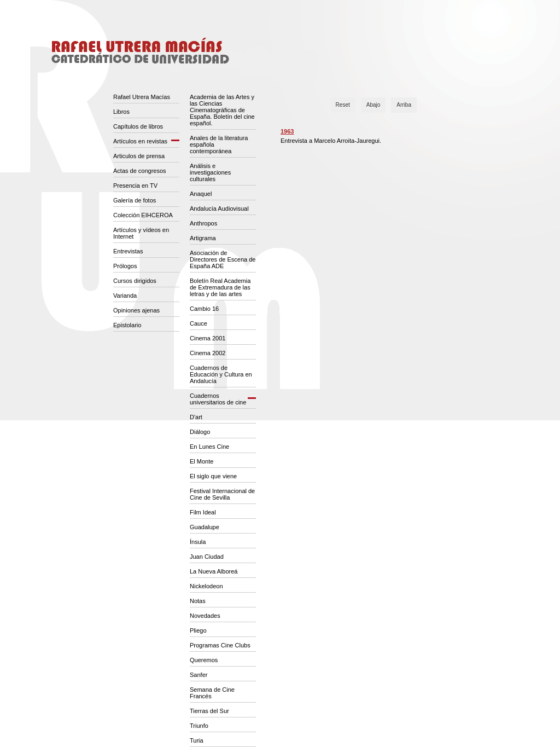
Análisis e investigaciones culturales (210, 172)
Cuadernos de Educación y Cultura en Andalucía (221, 374)
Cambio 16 (204, 309)
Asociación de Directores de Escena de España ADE (223, 259)
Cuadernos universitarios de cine (218, 399)
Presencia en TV (135, 186)
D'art (196, 417)
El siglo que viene (213, 476)
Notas (198, 601)
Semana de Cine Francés (212, 693)
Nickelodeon (206, 586)
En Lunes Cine (209, 447)
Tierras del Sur (209, 711)
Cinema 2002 (208, 353)
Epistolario (127, 325)
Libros (121, 112)
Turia (197, 740)
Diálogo (200, 432)
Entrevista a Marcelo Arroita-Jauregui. (331, 141)
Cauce (199, 323)
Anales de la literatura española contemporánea (219, 144)
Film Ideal (203, 512)
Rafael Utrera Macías (142, 97)
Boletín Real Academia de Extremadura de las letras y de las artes (220, 287)
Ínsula (198, 542)
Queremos (204, 660)
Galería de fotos (135, 200)
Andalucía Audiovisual (219, 209)
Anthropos (203, 223)
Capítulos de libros (138, 126)
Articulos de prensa (139, 156)
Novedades (205, 616)
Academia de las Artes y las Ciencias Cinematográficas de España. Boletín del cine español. (222, 110)
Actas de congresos (140, 171)
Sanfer (199, 675)
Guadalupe (205, 527)
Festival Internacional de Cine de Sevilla (222, 494)
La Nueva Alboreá (214, 571)
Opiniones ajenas (136, 310)
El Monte (202, 461)
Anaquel (201, 194)
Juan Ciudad (207, 557)
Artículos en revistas (140, 141)
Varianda (125, 296)
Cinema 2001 (208, 338)
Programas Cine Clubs (220, 645)
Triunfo (199, 726)
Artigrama (203, 238)
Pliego (198, 630)
